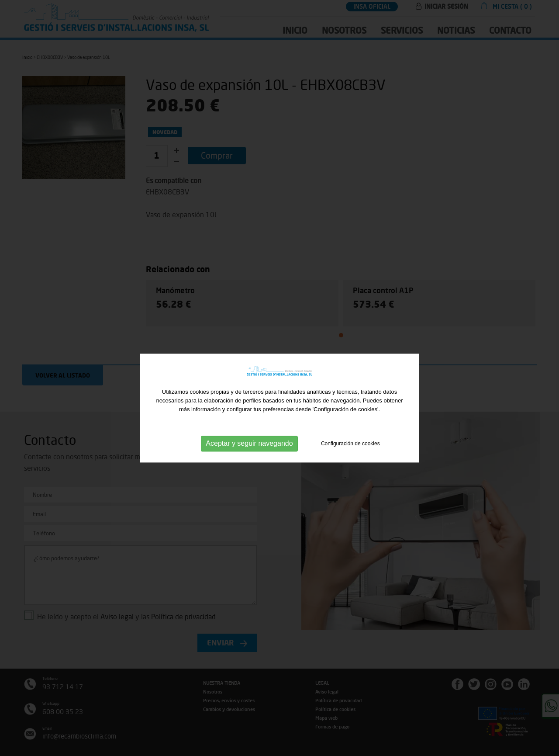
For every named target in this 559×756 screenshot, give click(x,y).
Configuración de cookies (350, 453)
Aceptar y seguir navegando (249, 453)
